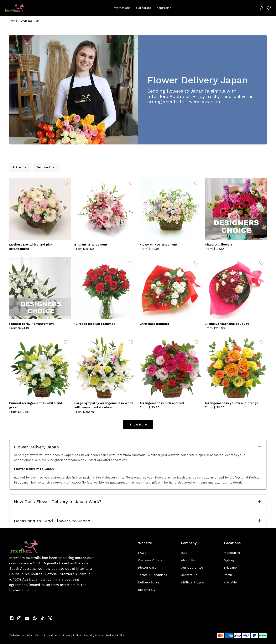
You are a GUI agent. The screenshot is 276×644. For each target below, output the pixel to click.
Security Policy (93, 635)
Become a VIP (148, 590)
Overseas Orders (150, 560)
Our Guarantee (192, 568)
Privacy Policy (72, 635)
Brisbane (230, 568)
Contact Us (189, 575)
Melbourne (232, 553)
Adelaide (230, 582)
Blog (184, 553)
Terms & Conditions (153, 575)
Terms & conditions (47, 635)
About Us (188, 560)
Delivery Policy (149, 582)
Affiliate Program (194, 582)
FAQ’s (142, 553)
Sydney (229, 560)
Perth (228, 575)
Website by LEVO (21, 635)
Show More (138, 424)
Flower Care (147, 568)
